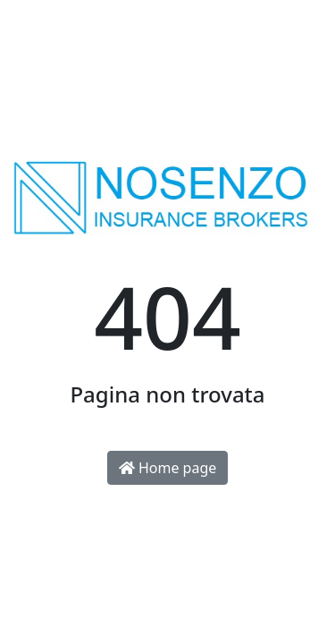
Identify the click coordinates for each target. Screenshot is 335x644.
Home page (168, 468)
